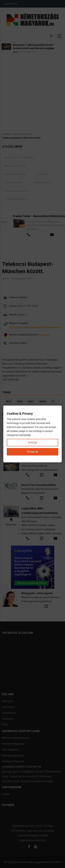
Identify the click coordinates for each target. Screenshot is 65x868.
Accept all (33, 452)
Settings (32, 443)
